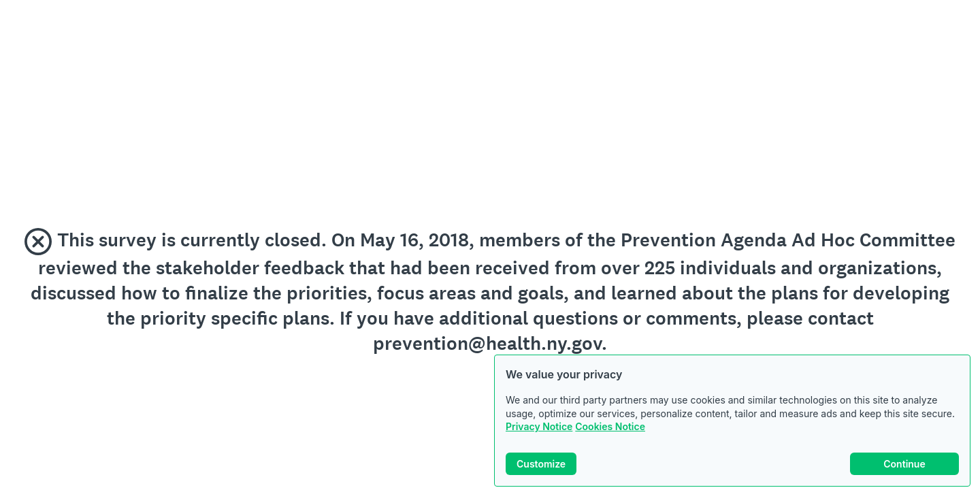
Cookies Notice (610, 426)
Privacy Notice (539, 426)
